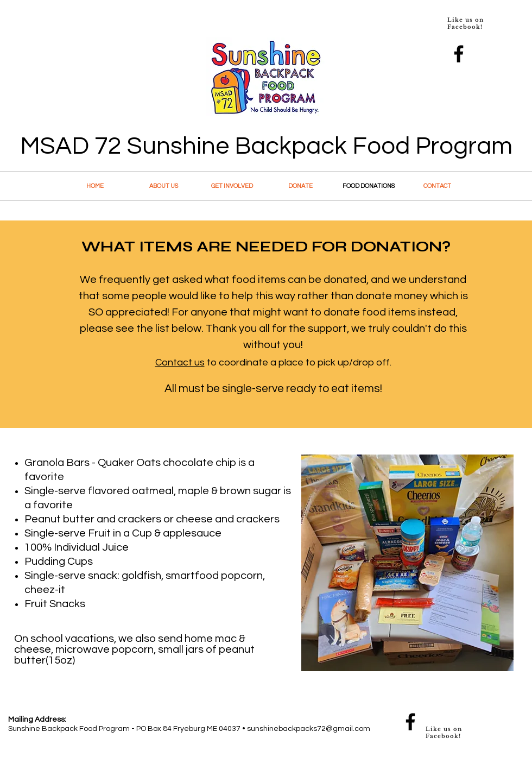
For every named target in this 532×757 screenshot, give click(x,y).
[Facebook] (459, 54)
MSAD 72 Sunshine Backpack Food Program (266, 146)
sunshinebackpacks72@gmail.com (309, 729)
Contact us (180, 362)
